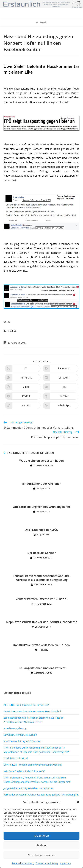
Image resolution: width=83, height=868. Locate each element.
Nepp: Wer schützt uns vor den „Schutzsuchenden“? (41, 622)
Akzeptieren (41, 836)
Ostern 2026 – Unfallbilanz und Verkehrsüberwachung (33, 765)
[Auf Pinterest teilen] (23, 378)
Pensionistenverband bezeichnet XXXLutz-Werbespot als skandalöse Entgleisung (41, 578)
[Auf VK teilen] (60, 387)
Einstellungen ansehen (41, 855)
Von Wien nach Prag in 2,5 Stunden (22, 741)
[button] (78, 802)
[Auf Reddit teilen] (23, 396)
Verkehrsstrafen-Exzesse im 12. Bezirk (41, 599)
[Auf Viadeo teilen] (23, 405)
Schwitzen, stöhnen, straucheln (20, 735)
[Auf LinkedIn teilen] (60, 378)
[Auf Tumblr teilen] (60, 396)
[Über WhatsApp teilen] (60, 405)
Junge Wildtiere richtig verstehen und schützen (29, 788)
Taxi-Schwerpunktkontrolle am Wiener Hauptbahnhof (32, 711)
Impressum (65, 863)
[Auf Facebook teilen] (60, 368)
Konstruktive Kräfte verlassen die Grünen (42, 645)
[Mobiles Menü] (41, 23)
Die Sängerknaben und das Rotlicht (41, 668)
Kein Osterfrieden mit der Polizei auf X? (24, 771)
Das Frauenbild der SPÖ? (42, 530)
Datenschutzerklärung (23, 863)
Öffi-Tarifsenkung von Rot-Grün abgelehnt (41, 507)
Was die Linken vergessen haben (42, 461)
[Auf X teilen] (23, 368)
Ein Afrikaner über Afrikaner (41, 484)
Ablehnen (42, 845)
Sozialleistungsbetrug (15, 728)
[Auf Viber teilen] (23, 387)
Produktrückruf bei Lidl (16, 758)
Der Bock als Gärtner (41, 553)
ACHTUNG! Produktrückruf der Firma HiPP (26, 705)
